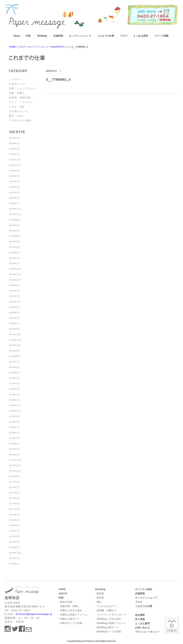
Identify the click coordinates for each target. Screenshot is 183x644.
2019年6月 (14, 367)
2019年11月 (15, 340)
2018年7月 (14, 427)
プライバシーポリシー (147, 632)
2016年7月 (14, 531)
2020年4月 (14, 323)
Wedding (42, 36)
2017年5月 (14, 498)
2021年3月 (14, 291)
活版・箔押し (17, 93)
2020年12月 (15, 302)
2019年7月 (14, 362)
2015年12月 (15, 553)
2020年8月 (14, 307)
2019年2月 (14, 389)
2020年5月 (14, 318)
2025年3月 (14, 192)
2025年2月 (14, 198)
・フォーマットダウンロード (110, 615)
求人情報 (140, 619)
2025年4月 (14, 187)
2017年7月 (14, 487)
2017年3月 (14, 509)
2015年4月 (14, 564)
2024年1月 (14, 263)
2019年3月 (14, 384)
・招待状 (99, 593)
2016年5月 (14, 542)
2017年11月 (15, 465)
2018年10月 (15, 411)
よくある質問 (141, 36)
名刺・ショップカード (23, 88)
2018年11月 (15, 405)
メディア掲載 (161, 36)
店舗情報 (58, 36)
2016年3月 (14, 547)
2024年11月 (15, 214)
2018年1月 (14, 455)
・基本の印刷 (65, 602)
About (17, 36)
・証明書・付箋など (105, 610)
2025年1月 (14, 203)
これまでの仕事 (106, 36)
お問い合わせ (142, 628)
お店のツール (17, 84)
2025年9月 (14, 171)
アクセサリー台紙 (20, 120)
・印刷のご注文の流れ (70, 610)
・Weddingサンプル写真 (108, 631)
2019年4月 (14, 378)
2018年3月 (14, 444)
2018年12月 (15, 400)
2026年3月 (14, 149)
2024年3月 (14, 253)
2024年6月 (14, 236)
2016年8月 (14, 525)
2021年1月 (14, 296)
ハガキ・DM (17, 107)
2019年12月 (15, 334)
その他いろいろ (18, 111)
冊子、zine (16, 116)
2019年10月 (15, 345)
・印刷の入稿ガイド (69, 619)
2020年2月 (14, 329)
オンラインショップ (80, 36)
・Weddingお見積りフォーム (110, 623)
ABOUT (63, 593)
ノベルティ (16, 79)
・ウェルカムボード (105, 606)
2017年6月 (14, 493)
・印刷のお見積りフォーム (72, 615)
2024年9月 (14, 220)
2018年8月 (14, 422)
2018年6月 (14, 433)
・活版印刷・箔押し (69, 606)
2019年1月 (14, 394)
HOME (62, 589)
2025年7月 (14, 176)
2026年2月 (14, 154)
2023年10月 (15, 280)
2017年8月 (14, 482)
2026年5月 (14, 138)
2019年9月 (14, 351)
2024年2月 (14, 258)
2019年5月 (14, 373)
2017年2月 (14, 515)
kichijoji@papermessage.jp (34, 614)
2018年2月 (14, 449)
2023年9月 (14, 285)
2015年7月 (14, 558)
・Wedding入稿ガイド (106, 627)
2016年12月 (15, 520)
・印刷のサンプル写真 (70, 623)
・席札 (98, 602)
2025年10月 (15, 165)
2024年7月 (14, 231)
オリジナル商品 (144, 589)
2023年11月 (15, 274)
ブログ (124, 36)
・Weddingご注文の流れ (108, 619)
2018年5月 (14, 438)
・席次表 (99, 598)
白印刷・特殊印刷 (20, 98)
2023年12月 (15, 269)
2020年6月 (14, 313)
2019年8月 (14, 356)
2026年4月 (14, 143)
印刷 (28, 36)
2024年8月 (14, 225)
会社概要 (140, 615)
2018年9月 (14, 416)
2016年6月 (14, 536)
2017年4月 (14, 504)
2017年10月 (15, 471)
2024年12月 (15, 209)
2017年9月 (14, 476)
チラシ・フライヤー (21, 102)
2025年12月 (15, 160)
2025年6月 (14, 182)
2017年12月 (15, 460)
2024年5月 (14, 242)
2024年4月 (14, 247)
